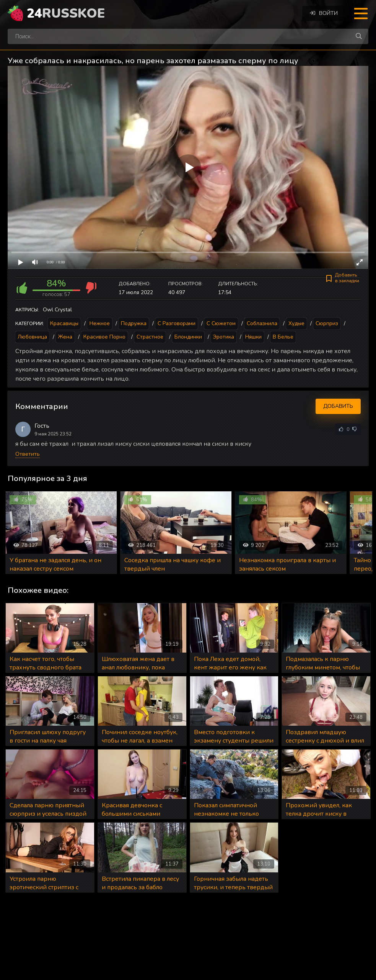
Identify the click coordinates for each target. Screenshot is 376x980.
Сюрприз (327, 323)
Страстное (150, 337)
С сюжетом (221, 323)
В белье (283, 337)
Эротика (224, 337)
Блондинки (188, 337)
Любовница (32, 337)
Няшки (253, 337)
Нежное (100, 323)
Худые (296, 323)
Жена (65, 337)
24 (66, 13)
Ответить (28, 454)
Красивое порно (104, 337)
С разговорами (177, 323)
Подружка (134, 323)
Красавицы (64, 323)
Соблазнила (262, 323)
